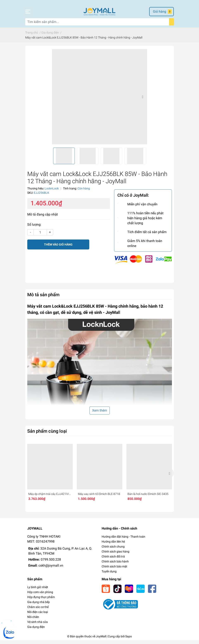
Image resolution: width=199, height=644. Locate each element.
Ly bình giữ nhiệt (38, 591)
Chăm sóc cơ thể (38, 611)
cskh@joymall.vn (51, 569)
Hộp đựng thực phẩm (41, 601)
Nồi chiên (33, 621)
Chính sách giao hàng (116, 555)
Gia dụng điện (36, 631)
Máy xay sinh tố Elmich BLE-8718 (99, 498)
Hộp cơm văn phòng (40, 596)
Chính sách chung (113, 550)
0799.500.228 (51, 563)
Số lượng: (34, 228)
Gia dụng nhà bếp (39, 606)
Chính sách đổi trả (113, 560)
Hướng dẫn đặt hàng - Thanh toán (123, 540)
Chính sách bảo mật (114, 570)
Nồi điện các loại (38, 616)
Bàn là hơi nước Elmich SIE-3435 (148, 498)
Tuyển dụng (109, 575)
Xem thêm (100, 414)
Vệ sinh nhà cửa (38, 626)
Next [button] (143, 101)
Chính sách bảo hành (115, 565)
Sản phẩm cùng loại (47, 435)
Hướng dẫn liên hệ (113, 545)
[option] (100, 101)
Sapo (129, 640)
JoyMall (101, 640)
